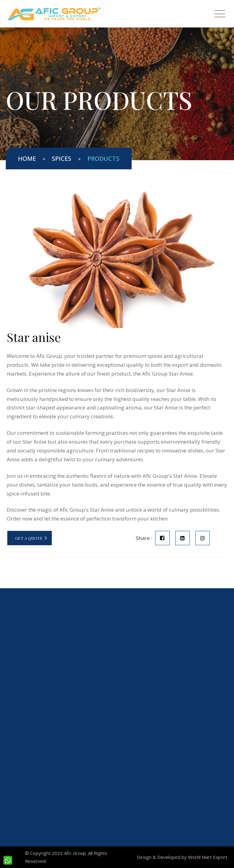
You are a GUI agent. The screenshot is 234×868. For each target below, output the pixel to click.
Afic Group (75, 853)
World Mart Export (208, 857)
